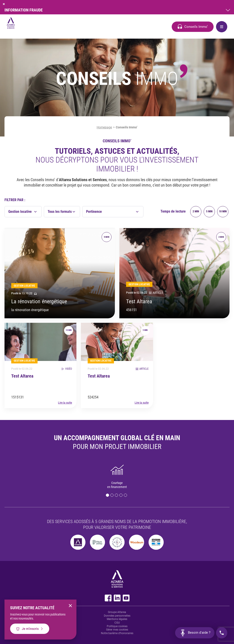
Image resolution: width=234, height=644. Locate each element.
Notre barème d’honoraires (117, 633)
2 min (196, 211)
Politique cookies (117, 626)
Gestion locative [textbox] (20, 212)
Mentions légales (117, 619)
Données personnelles (117, 616)
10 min (223, 211)
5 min (209, 211)
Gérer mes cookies (117, 630)
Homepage (104, 127)
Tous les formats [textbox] (60, 212)
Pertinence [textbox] (94, 212)
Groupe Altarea (117, 612)
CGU (117, 623)
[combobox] (23, 212)
